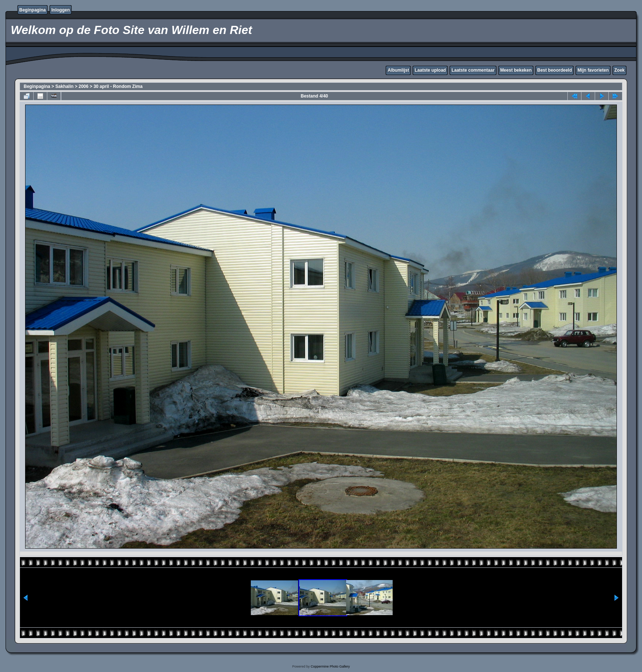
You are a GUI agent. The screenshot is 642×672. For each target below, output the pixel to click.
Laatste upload (430, 70)
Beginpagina (33, 10)
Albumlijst (398, 70)
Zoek (619, 70)
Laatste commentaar (473, 70)
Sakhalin (64, 86)
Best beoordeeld (554, 70)
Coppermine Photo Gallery (330, 666)
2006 (84, 86)
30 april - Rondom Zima (118, 86)
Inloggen (61, 10)
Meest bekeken (516, 70)
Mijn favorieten (593, 70)
